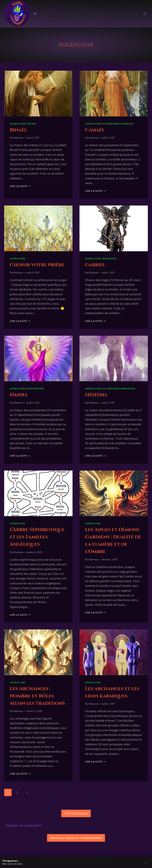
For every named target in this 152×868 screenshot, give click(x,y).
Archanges (109, 259)
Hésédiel (96, 395)
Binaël (18, 130)
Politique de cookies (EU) (24, 826)
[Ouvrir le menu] (145, 14)
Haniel (19, 395)
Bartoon (19, 138)
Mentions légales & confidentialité (76, 838)
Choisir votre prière (37, 265)
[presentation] (38, 94)
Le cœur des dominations (119, 388)
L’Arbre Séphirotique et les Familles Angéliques (37, 537)
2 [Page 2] (17, 792)
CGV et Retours (76, 813)
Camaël (95, 130)
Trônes (32, 124)
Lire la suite (20, 186)
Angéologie (17, 124)
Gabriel (95, 265)
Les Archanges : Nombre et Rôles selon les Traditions (37, 696)
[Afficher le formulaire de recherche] (35, 14)
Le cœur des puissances (118, 124)
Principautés (35, 388)
